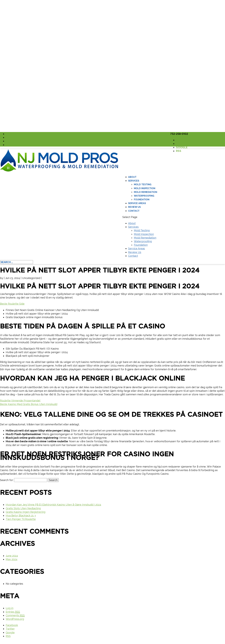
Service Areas (137, 203)
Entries (13, 612)
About (132, 177)
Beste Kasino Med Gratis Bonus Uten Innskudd (29, 404)
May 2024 (12, 559)
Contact (134, 211)
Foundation (142, 200)
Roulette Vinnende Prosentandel (20, 401)
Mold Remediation (146, 192)
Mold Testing (143, 184)
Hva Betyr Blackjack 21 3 (21, 516)
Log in (10, 608)
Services (134, 181)
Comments (15, 615)
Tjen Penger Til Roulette (21, 519)
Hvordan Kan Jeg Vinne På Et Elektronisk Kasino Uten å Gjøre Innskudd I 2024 (53, 505)
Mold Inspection (145, 188)
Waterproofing (144, 196)
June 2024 (12, 556)
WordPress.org (15, 619)
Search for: (7, 480)
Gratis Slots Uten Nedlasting (23, 508)
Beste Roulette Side (12, 304)
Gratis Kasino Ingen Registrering (26, 512)
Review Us (134, 207)
